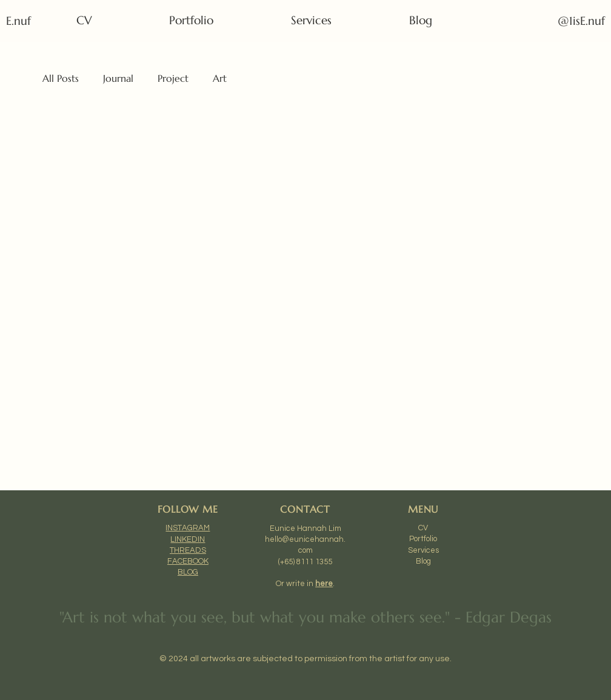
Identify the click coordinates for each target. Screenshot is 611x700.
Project (173, 78)
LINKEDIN (188, 539)
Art (220, 78)
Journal (118, 78)
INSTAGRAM (188, 528)
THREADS (188, 550)
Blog (423, 561)
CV (423, 528)
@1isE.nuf (581, 21)
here (324, 584)
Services (423, 550)
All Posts (61, 78)
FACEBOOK (188, 561)
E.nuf (20, 21)
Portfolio (423, 539)
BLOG (188, 572)
